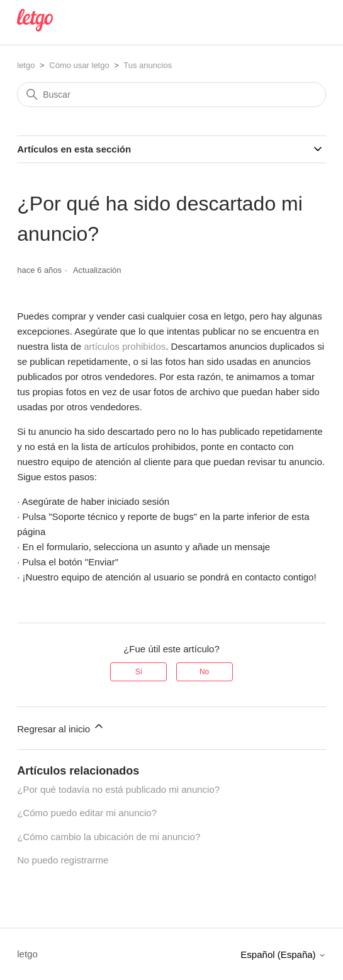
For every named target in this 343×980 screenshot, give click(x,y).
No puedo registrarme (63, 860)
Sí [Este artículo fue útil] (139, 672)
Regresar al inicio (61, 727)
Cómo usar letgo (79, 65)
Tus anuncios (148, 65)
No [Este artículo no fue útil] (204, 672)
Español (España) (283, 954)
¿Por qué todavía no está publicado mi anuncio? (118, 789)
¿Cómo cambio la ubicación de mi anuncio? (109, 837)
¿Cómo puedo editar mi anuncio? (87, 813)
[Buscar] (171, 95)
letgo (26, 65)
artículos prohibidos (125, 346)
